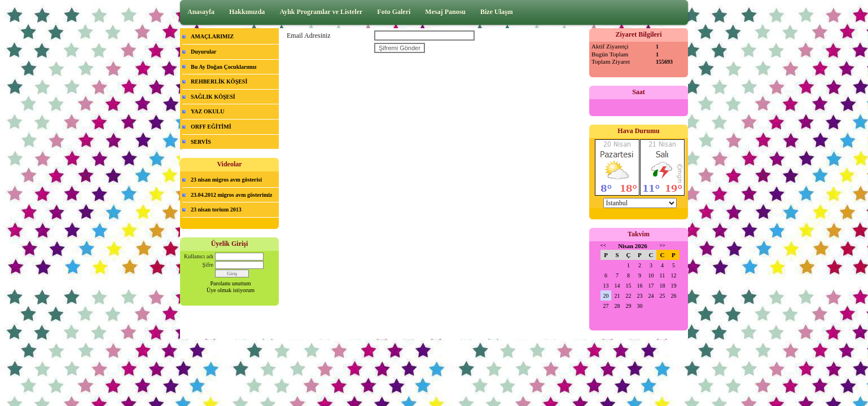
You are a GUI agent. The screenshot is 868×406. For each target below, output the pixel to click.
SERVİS (201, 142)
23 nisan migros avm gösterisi (226, 180)
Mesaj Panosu (445, 12)
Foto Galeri (394, 12)
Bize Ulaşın (497, 12)
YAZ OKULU (207, 111)
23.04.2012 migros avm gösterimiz (232, 195)
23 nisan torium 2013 (216, 209)
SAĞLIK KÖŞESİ (213, 97)
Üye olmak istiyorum (231, 290)
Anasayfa (201, 12)
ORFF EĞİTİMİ (211, 127)
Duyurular (204, 52)
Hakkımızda (247, 12)
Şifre (208, 265)
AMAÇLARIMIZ (212, 36)
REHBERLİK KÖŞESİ (219, 81)
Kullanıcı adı (199, 256)
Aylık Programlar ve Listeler (321, 12)
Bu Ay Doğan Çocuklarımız (224, 67)
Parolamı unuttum (231, 283)
